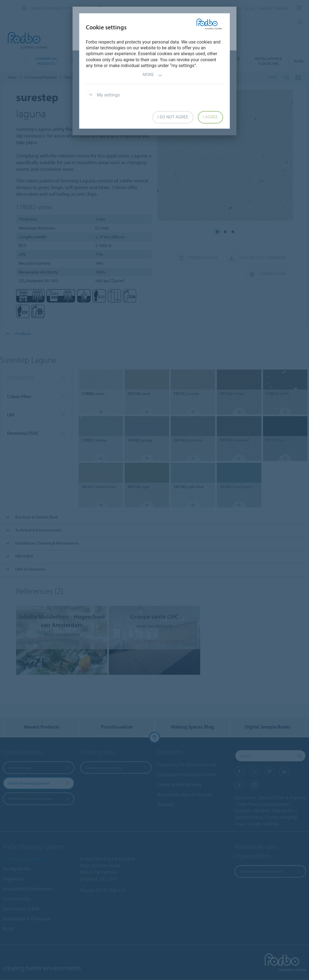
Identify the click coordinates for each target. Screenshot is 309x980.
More (152, 75)
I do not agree (173, 117)
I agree (210, 117)
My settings (103, 95)
